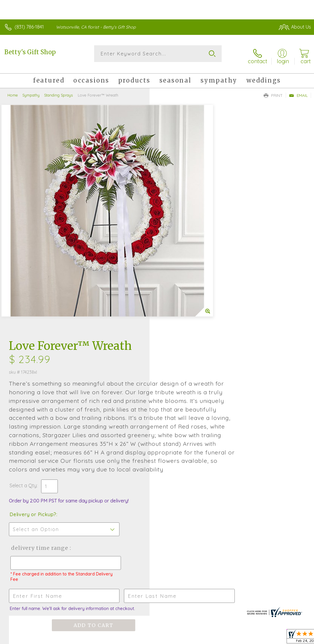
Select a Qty (173, 297)
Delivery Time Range (188, 360)
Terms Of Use (175, 595)
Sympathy (31, 91)
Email (298, 91)
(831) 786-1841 (29, 27)
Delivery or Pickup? (182, 326)
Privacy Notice (210, 595)
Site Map (289, 595)
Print (273, 91)
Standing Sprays (58, 91)
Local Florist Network (252, 595)
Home (13, 91)
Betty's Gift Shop (30, 52)
